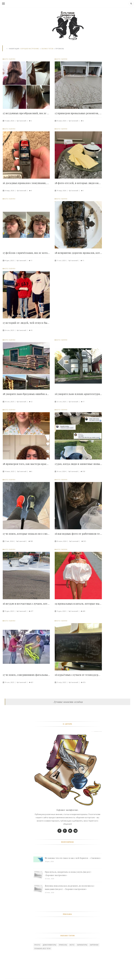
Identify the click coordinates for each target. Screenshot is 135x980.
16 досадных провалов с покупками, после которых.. (26, 183)
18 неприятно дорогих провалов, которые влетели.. (78, 253)
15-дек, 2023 (61, 611)
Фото (72, 945)
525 (85, 541)
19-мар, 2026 (61, 191)
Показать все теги (42, 949)
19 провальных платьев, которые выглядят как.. (78, 604)
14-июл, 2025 (9, 471)
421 (32, 682)
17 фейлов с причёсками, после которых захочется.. (26, 253)
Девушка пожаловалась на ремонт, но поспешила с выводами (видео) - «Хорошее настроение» (70, 887)
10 (32, 330)
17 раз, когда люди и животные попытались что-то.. (78, 464)
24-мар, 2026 (9, 191)
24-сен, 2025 (9, 330)
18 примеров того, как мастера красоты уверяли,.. (26, 464)
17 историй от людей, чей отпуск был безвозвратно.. (26, 323)
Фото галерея (10, 59)
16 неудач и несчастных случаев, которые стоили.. (26, 604)
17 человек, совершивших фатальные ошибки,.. (26, 675)
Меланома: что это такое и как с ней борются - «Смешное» (73, 858)
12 (32, 402)
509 (32, 541)
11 (31, 260)
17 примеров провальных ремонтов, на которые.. (78, 113)
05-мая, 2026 (61, 121)
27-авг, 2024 (9, 541)
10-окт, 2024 (61, 471)
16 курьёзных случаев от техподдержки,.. (78, 675)
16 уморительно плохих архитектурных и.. (78, 394)
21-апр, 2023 (61, 682)
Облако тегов (47, 49)
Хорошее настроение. (30, 49)
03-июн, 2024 (62, 541)
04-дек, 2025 (9, 260)
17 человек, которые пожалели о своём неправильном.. (26, 534)
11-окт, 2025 (61, 260)
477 (32, 611)
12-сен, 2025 (61, 402)
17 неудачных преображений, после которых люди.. (26, 113)
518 (84, 471)
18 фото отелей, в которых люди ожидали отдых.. (78, 183)
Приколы (63, 945)
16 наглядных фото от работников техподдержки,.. (78, 534)
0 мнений (22, 121)
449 (84, 611)
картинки (94, 945)
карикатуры (82, 945)
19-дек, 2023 (9, 611)
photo (37, 945)
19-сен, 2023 (9, 682)
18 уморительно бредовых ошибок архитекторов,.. (26, 394)
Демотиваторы (50, 945)
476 (84, 682)
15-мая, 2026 (9, 121)
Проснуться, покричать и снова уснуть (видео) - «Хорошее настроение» (68, 874)
